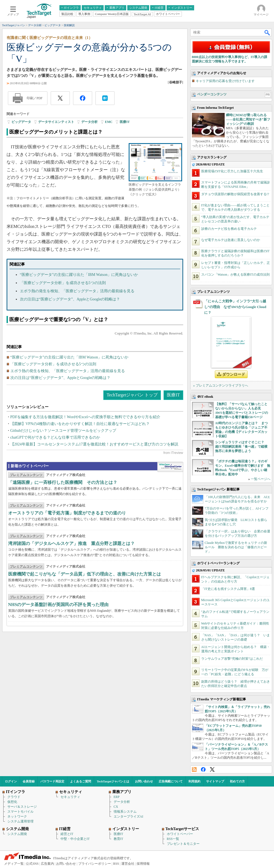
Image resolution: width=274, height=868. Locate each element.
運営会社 (128, 864)
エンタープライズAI (129, 816)
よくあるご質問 (81, 781)
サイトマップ (215, 781)
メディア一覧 (14, 864)
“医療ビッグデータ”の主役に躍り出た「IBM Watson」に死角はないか (79, 275)
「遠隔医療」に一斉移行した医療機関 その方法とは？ (63, 482)
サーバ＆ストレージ (22, 807)
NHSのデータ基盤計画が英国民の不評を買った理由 (58, 605)
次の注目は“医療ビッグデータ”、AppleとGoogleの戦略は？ (70, 299)
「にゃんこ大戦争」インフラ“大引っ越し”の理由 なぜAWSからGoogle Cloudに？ (235, 307)
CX (116, 807)
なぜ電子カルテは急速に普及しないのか (231, 240)
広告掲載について (171, 781)
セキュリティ (70, 797)
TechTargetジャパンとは (113, 781)
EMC (109, 122)
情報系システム (125, 812)
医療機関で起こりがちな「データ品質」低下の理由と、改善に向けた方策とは (85, 574)
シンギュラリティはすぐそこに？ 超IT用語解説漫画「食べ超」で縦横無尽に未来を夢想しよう (241, 447)
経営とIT (67, 834)
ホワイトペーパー (180, 834)
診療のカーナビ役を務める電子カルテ (229, 229)
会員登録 (29, 781)
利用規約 (194, 781)
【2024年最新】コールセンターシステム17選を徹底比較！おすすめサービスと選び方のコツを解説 (94, 444)
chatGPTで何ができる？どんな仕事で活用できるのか (55, 437)
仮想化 (12, 802)
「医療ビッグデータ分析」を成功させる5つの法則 (63, 283)
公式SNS (32, 864)
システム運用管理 (20, 821)
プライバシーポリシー (95, 864)
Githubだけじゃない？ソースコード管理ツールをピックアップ (63, 431)
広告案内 (47, 864)
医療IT (125, 122)
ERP (117, 797)
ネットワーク (17, 816)
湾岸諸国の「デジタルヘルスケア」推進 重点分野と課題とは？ (71, 543)
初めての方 (237, 781)
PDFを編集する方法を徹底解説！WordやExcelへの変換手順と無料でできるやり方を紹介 (85, 417)
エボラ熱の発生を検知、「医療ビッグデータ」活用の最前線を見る (77, 291)
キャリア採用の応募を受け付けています (225, 81)
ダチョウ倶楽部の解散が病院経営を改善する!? (235, 194)
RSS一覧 (173, 839)
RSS (194, 769)
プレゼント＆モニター (183, 844)
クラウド (14, 797)
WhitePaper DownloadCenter (170, 467)
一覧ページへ (261, 479)
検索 (267, 32)
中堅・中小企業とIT (75, 839)
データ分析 (89, 122)
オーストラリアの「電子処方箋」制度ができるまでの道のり (67, 513)
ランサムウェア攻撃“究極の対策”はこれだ (232, 659)
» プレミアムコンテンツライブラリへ (221, 385)
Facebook (203, 769)
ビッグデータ (21, 122)
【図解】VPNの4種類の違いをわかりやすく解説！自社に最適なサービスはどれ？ (80, 424)
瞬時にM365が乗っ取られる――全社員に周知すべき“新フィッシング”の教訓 (248, 119)
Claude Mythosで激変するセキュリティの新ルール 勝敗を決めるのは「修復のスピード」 (236, 547)
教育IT (118, 839)
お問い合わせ (144, 781)
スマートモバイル (20, 812)
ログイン (11, 781)
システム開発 (17, 834)
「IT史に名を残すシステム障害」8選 (228, 589)
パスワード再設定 (52, 781)
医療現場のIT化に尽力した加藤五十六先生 (232, 171)
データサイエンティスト (56, 122)
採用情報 (143, 864)
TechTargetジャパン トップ (132, 395)
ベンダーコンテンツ (212, 94)
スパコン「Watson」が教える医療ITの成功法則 (235, 275)
